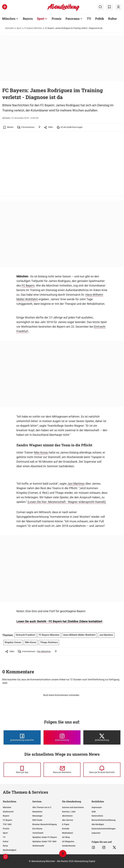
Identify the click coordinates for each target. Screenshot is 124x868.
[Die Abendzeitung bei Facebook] (22, 737)
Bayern (6, 816)
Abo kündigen (98, 824)
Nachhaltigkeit (10, 850)
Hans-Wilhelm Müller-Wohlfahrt (79, 635)
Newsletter (37, 812)
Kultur (6, 841)
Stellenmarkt (38, 846)
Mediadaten (68, 833)
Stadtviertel (8, 812)
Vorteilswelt (38, 833)
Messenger (37, 816)
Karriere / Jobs (69, 812)
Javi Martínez (76, 484)
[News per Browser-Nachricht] (102, 770)
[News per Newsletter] (62, 770)
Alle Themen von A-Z (42, 807)
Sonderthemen (69, 846)
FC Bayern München (33, 28)
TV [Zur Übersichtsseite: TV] (89, 19)
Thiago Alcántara (49, 642)
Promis (6, 829)
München (7, 807)
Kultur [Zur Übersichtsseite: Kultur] (113, 19)
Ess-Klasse (37, 829)
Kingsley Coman (13, 642)
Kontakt (66, 829)
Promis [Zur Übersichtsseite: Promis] (57, 19)
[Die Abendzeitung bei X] (102, 737)
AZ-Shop (66, 837)
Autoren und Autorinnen (73, 807)
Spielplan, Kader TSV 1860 (44, 841)
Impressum (97, 807)
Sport (19, 28)
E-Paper (66, 824)
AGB (94, 812)
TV (4, 837)
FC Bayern (28, 286)
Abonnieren (67, 816)
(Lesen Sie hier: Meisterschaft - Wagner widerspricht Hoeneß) (67, 502)
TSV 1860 (7, 824)
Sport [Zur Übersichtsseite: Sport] (41, 19)
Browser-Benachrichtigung (45, 824)
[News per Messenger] (22, 770)
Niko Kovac (41, 452)
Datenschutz (97, 816)
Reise (5, 846)
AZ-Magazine (68, 841)
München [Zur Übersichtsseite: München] (9, 19)
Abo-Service (68, 820)
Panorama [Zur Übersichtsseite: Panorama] (72, 19)
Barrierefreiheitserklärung (104, 820)
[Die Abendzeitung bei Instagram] (62, 737)
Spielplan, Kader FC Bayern (45, 837)
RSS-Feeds (37, 820)
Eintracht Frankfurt (25, 635)
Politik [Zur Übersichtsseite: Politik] (100, 19)
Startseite (9, 28)
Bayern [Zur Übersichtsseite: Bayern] (28, 19)
